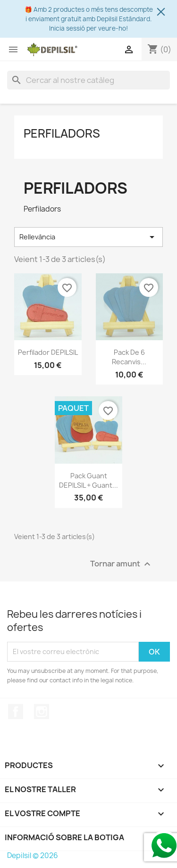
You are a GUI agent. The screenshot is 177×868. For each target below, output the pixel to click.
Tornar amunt (122, 564)
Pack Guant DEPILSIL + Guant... (88, 480)
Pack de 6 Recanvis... (129, 357)
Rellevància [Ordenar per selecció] (88, 237)
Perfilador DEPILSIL (48, 352)
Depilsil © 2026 (33, 856)
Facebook (16, 712)
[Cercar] (88, 80)
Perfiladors (62, 133)
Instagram (42, 712)
